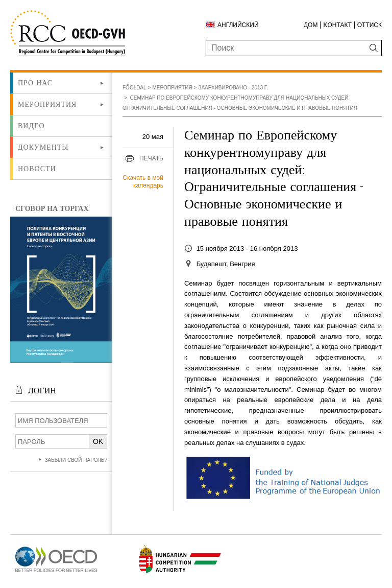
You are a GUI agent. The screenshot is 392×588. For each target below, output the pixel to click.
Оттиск (370, 25)
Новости (37, 169)
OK (98, 441)
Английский (238, 25)
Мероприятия (47, 104)
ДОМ (311, 25)
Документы (43, 147)
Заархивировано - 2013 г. (233, 88)
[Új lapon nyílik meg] (56, 572)
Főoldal (134, 88)
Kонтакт (337, 25)
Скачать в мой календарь (143, 182)
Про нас (35, 83)
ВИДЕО (31, 126)
